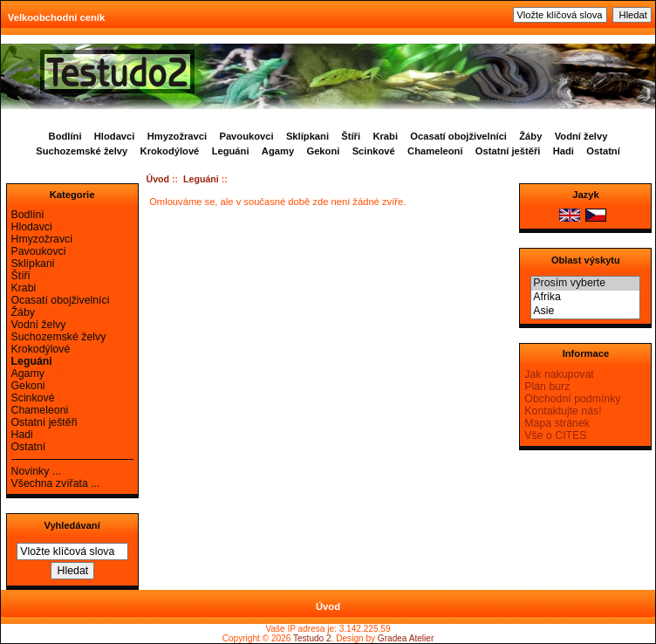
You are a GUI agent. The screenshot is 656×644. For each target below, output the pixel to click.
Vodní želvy (581, 136)
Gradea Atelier (406, 638)
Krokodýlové (170, 151)
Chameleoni (435, 151)
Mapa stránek (557, 423)
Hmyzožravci (177, 136)
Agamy (278, 151)
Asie (585, 312)
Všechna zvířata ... (56, 483)
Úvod (158, 179)
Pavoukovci (246, 136)
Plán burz (547, 387)
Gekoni (323, 151)
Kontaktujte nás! (563, 411)
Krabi (385, 136)
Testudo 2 (312, 638)
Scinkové (374, 151)
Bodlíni (65, 136)
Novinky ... (36, 471)
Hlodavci (115, 136)
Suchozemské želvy (82, 151)
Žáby (530, 136)
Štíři (351, 136)
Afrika (585, 298)
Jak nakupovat (559, 374)
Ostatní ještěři (508, 151)
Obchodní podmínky (572, 399)
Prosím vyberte (585, 284)
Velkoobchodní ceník (56, 17)
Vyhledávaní (72, 525)
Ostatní (603, 151)
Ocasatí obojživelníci (458, 136)
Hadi (564, 151)
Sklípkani (307, 136)
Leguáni (201, 179)
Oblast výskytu (586, 260)
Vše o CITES (555, 435)
